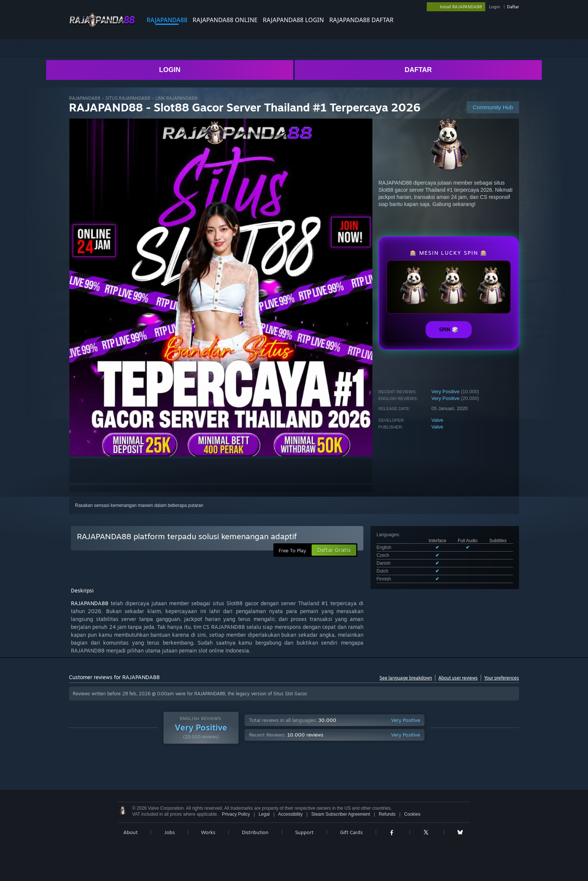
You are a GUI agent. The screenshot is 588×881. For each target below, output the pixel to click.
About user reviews (458, 678)
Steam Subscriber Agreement (341, 814)
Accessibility (290, 814)
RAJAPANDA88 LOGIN (293, 20)
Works (208, 832)
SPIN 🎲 (449, 329)
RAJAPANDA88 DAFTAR (361, 20)
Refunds (387, 814)
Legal (264, 814)
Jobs (169, 832)
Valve (437, 420)
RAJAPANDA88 (167, 20)
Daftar (513, 7)
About (130, 832)
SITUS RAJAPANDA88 (128, 98)
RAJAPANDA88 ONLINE (225, 20)
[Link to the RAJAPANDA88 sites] (102, 26)
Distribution (255, 832)
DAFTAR (418, 70)
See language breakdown (406, 678)
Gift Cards (351, 832)
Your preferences (502, 678)
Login (494, 7)
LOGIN (170, 70)
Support (304, 832)
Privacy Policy (236, 814)
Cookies (412, 814)
